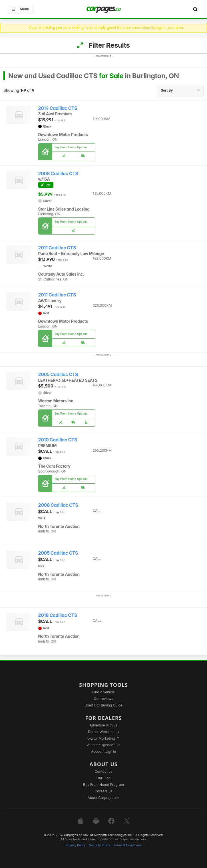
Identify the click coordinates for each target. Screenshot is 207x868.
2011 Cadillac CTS (57, 248)
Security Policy (100, 845)
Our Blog (103, 778)
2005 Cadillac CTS (58, 375)
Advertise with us (104, 725)
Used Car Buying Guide (103, 705)
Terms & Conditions (127, 845)
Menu (20, 9)
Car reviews (104, 699)
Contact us (104, 771)
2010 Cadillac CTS (58, 440)
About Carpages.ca (103, 798)
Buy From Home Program (103, 785)
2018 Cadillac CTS (58, 615)
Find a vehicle (103, 692)
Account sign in (104, 751)
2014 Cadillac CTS (58, 108)
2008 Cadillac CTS (58, 174)
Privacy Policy (76, 845)
